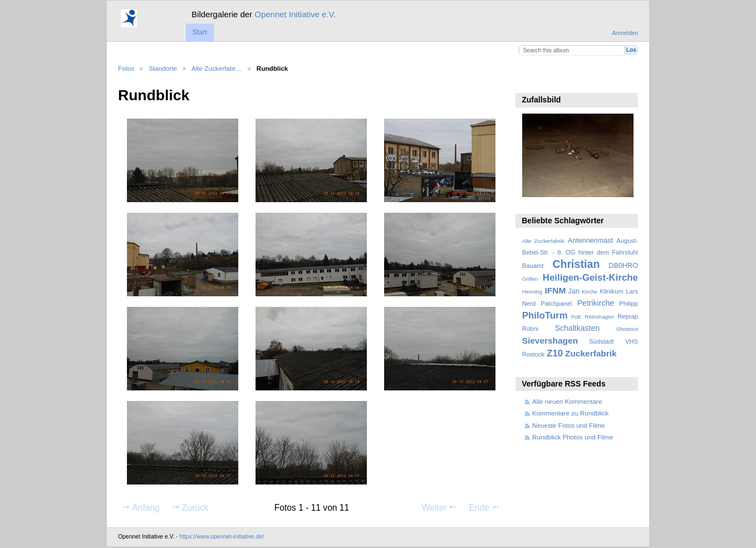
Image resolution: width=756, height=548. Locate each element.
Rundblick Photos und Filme (573, 437)
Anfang (141, 507)
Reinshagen (600, 317)
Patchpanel (556, 304)
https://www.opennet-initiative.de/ (222, 537)
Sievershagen (550, 341)
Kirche (590, 292)
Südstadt (601, 341)
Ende (484, 507)
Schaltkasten (577, 328)
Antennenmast (590, 241)
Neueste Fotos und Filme (569, 425)
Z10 (555, 353)
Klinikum (611, 291)
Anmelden (625, 33)
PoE (576, 317)
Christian (576, 264)
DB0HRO (623, 266)
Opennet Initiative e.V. (295, 14)
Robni (530, 329)
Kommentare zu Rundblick (570, 413)
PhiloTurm (545, 315)
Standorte (163, 68)
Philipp (629, 304)
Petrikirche (596, 303)
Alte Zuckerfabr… (217, 68)
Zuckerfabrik (591, 353)
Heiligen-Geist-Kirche (590, 278)
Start (199, 32)
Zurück (190, 507)
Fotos (126, 68)
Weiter (440, 507)
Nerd (529, 304)
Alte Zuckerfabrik (543, 241)
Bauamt (533, 266)
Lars (632, 291)
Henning (532, 292)
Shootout (627, 329)
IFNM (556, 290)
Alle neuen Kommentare (567, 401)
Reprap (628, 316)
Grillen (530, 279)
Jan (574, 291)
